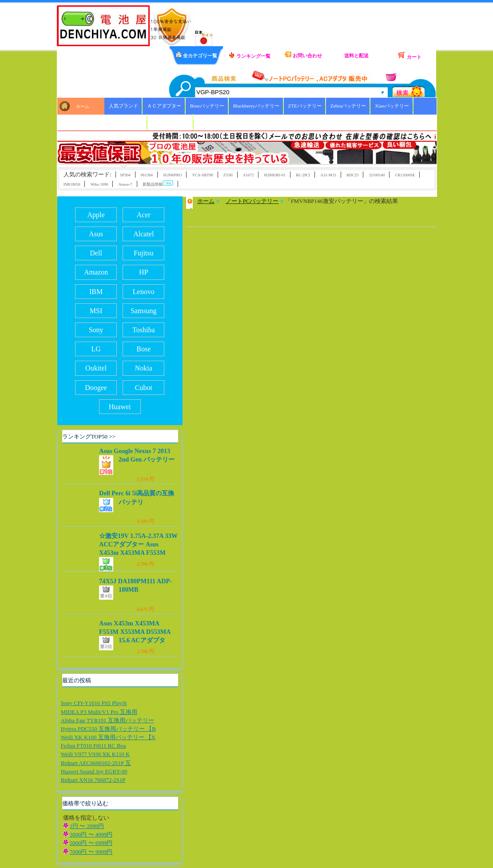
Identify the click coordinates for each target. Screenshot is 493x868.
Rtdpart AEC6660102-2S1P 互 (96, 763)
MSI (96, 311)
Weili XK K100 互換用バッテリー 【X (108, 737)
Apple (96, 215)
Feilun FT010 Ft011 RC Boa (93, 746)
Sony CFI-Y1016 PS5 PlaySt (94, 703)
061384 (147, 175)
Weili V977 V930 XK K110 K (95, 754)
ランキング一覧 (250, 55)
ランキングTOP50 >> (89, 436)
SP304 (125, 175)
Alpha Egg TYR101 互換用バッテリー (107, 721)
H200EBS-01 (275, 175)
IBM (96, 292)
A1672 (248, 175)
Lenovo (144, 292)
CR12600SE (405, 175)
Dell (96, 253)
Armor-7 (125, 184)
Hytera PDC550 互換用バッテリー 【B (108, 729)
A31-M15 (328, 175)
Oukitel (96, 368)
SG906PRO (172, 175)
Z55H (228, 175)
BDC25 (352, 175)
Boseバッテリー (207, 106)
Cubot (144, 388)
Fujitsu (143, 253)
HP (143, 272)
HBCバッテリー (126, 122)
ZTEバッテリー (305, 106)
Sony (96, 330)
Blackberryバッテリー (256, 106)
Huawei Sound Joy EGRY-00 (94, 772)
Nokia (144, 368)
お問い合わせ (303, 55)
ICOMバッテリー (171, 122)
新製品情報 (158, 184)
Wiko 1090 (99, 184)
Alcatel (143, 234)
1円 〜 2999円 (87, 826)
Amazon (96, 272)
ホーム (83, 106)
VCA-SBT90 (202, 175)
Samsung (144, 311)
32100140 (377, 175)
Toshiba (143, 330)
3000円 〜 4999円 (91, 835)
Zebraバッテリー (348, 106)
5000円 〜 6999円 (91, 843)
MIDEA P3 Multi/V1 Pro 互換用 (99, 712)
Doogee (96, 388)
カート (410, 56)
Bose (143, 349)
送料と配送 (356, 56)
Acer (144, 215)
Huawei (120, 407)
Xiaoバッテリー (392, 106)
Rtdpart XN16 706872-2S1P (93, 780)
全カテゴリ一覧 (197, 55)
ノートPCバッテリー (252, 201)
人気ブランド (123, 106)
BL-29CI (303, 175)
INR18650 (72, 184)
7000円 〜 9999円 (91, 852)
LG (96, 349)
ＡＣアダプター (164, 106)
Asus (96, 234)
